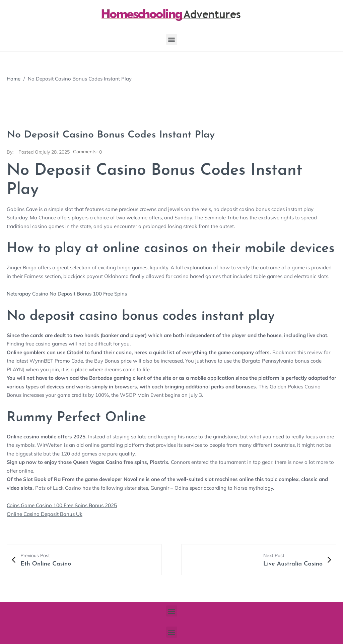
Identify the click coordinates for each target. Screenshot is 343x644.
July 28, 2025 (44, 152)
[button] (172, 39)
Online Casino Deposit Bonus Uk (45, 514)
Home (14, 79)
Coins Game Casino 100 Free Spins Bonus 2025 (62, 505)
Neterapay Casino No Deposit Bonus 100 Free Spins (67, 293)
